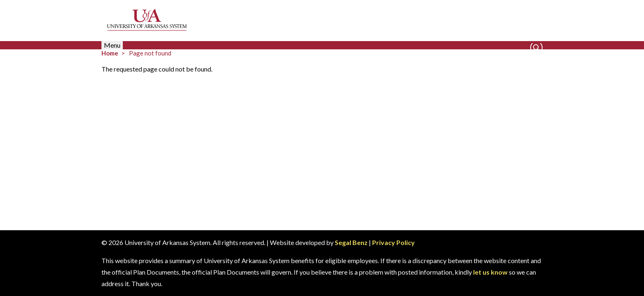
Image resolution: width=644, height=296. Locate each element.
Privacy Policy (393, 242)
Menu (112, 45)
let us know (490, 272)
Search (536, 47)
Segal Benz (351, 242)
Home (110, 53)
